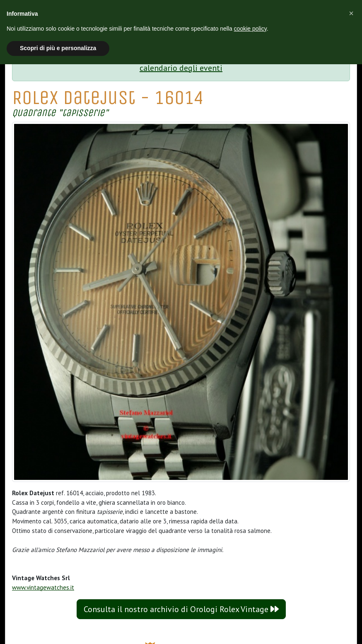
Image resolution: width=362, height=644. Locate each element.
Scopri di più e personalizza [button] (58, 48)
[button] (351, 13)
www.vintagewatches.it (43, 587)
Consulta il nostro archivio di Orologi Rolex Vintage (181, 609)
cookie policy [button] (250, 29)
